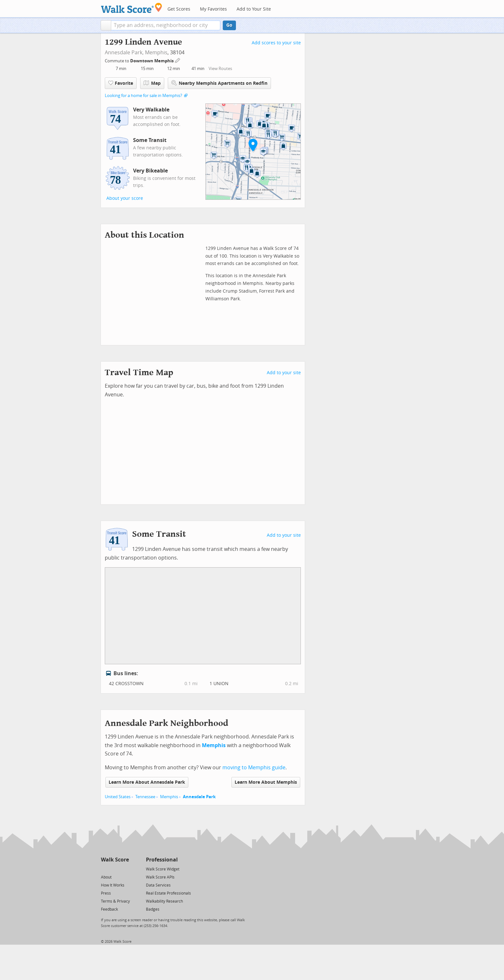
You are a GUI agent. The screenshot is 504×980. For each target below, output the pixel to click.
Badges (153, 909)
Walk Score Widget (163, 869)
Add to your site (284, 373)
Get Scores (179, 9)
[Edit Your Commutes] (178, 60)
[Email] (125, 869)
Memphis (156, 53)
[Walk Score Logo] (132, 8)
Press (106, 893)
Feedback (109, 909)
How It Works (113, 885)
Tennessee (145, 797)
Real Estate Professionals (168, 893)
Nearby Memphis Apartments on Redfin (219, 83)
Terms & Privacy (115, 901)
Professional (162, 860)
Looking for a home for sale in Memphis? (144, 96)
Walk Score (115, 860)
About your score (125, 198)
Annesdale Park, (124, 53)
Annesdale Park (199, 797)
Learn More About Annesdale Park (147, 782)
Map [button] (152, 83)
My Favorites (213, 9)
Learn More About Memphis (266, 782)
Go (229, 25)
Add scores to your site (276, 43)
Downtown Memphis (152, 61)
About (106, 877)
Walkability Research (164, 901)
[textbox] (166, 25)
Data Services (158, 885)
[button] (106, 25)
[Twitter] (105, 869)
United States (118, 797)
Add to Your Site (254, 9)
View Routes (220, 69)
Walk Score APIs (160, 877)
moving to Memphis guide (254, 768)
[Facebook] (115, 869)
